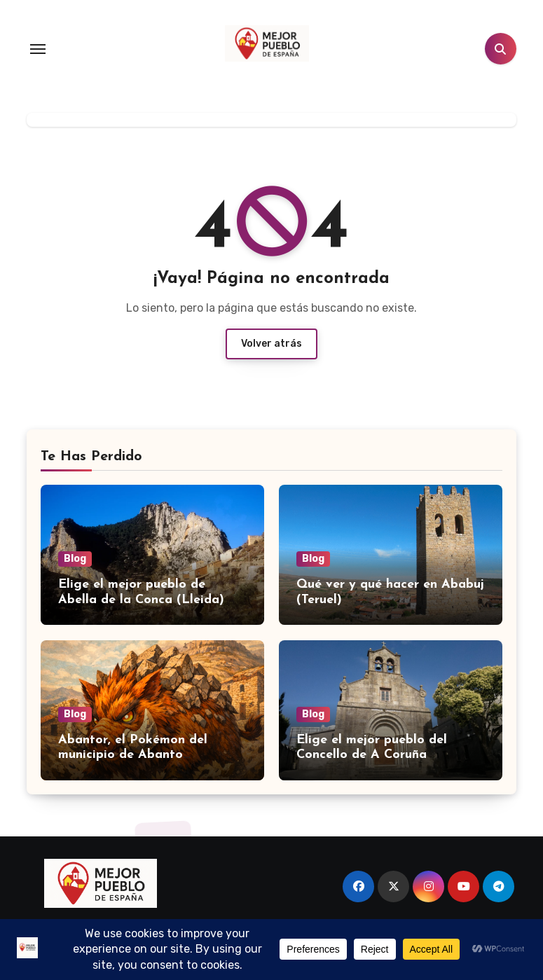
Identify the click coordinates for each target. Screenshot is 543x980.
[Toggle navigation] (38, 49)
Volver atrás (271, 344)
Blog (75, 559)
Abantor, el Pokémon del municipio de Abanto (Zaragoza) (133, 755)
